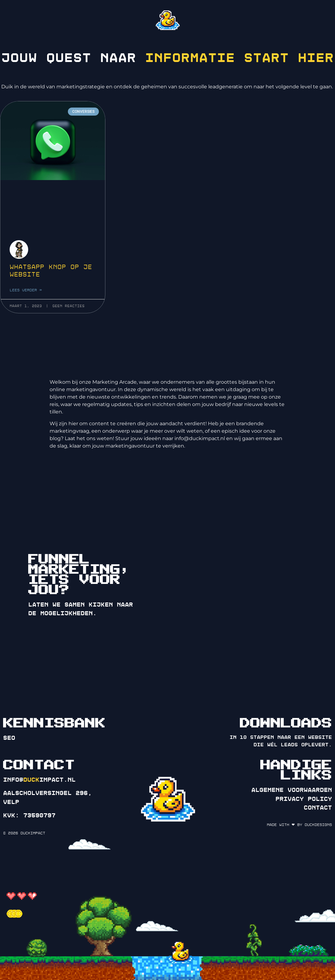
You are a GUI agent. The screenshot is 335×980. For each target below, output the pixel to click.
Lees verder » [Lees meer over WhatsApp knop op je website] (26, 300)
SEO (9, 738)
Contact (318, 808)
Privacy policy (304, 799)
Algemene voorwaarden (292, 790)
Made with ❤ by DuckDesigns (299, 825)
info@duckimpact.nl (200, 438)
